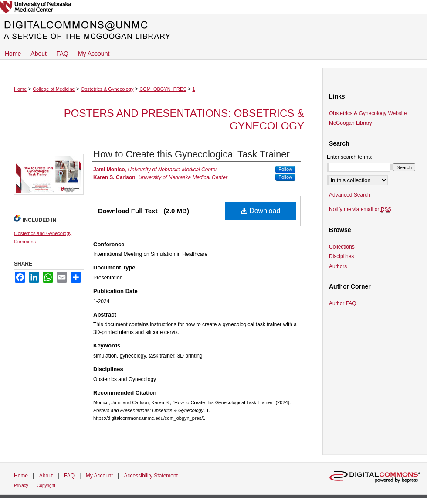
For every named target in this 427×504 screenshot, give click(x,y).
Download (261, 211)
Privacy (21, 485)
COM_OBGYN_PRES (163, 89)
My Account (99, 476)
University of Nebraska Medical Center (213, 7)
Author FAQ (343, 303)
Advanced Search (350, 195)
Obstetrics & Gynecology (107, 89)
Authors (338, 266)
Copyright (46, 485)
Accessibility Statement (151, 476)
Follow (285, 169)
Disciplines (341, 256)
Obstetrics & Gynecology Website (368, 113)
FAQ (69, 476)
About (46, 476)
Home (20, 89)
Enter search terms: (350, 157)
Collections (342, 247)
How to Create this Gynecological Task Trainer (191, 154)
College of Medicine (54, 89)
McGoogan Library (351, 123)
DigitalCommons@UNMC (213, 31)
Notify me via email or (360, 209)
